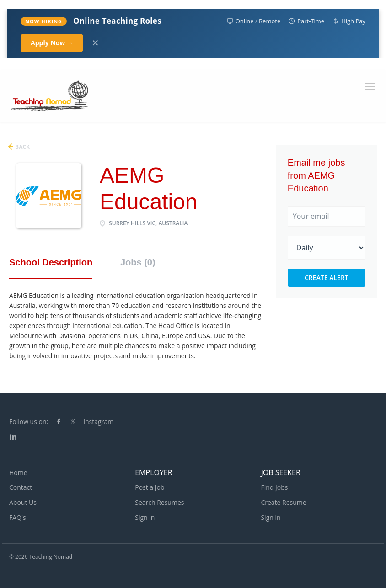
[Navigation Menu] (370, 86)
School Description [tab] (51, 262)
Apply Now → (52, 43)
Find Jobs (274, 487)
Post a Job (150, 487)
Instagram (98, 421)
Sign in (145, 517)
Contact (21, 487)
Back (22, 147)
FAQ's (18, 517)
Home (18, 473)
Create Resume (283, 502)
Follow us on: (29, 421)
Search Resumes (159, 502)
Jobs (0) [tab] (138, 262)
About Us (23, 502)
